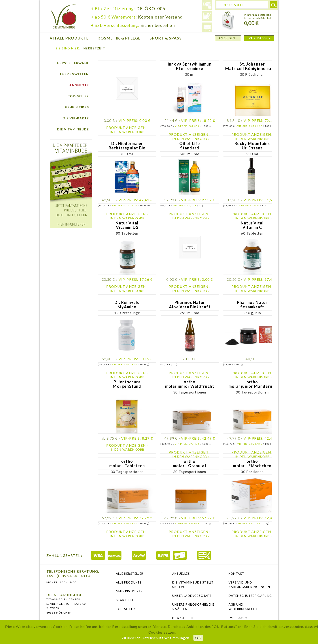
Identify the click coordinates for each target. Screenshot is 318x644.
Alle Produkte (129, 582)
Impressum (238, 618)
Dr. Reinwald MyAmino (127, 305)
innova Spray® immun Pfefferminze (190, 66)
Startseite (126, 600)
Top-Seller (78, 96)
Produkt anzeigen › (127, 128)
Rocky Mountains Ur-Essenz (252, 146)
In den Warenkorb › (128, 132)
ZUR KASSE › (259, 38)
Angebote (79, 85)
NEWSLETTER (183, 618)
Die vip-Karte (76, 118)
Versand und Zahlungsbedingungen (249, 585)
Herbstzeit (94, 48)
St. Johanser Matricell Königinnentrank (252, 66)
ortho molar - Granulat (190, 464)
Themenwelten (74, 74)
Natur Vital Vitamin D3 (127, 225)
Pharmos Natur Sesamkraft (252, 305)
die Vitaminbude (64, 17)
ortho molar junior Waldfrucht (190, 384)
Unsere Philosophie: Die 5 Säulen (193, 607)
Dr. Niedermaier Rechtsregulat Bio (127, 146)
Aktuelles (181, 574)
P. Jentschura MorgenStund (127, 384)
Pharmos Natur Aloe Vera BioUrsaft (190, 305)
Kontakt (236, 574)
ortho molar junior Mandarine (252, 384)
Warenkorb (228, 21)
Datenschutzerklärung (250, 596)
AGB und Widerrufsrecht (243, 607)
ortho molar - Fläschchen (252, 464)
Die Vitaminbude (73, 129)
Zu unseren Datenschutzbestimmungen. (156, 638)
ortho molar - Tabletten (127, 464)
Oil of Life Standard (190, 146)
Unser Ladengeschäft (192, 596)
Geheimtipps (77, 107)
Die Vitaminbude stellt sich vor (193, 585)
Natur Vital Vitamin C (252, 225)
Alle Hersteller (130, 574)
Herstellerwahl (73, 63)
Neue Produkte (129, 591)
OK (198, 638)
